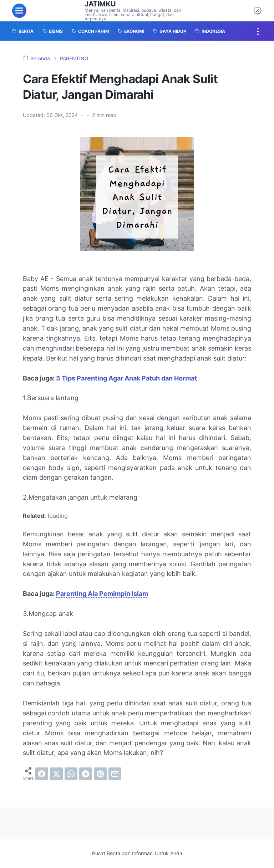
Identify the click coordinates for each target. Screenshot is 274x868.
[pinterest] (100, 774)
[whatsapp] (71, 774)
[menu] (19, 11)
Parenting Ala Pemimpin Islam (102, 594)
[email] (115, 774)
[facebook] (42, 774)
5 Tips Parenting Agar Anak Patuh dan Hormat (126, 378)
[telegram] (86, 774)
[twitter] (56, 774)
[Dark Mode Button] (258, 11)
